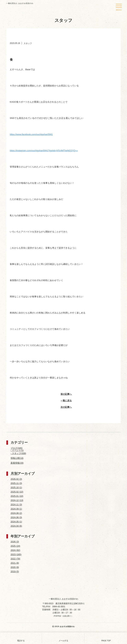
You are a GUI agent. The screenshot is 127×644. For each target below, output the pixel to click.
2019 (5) (15, 572)
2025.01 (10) (17, 496)
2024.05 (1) (16, 522)
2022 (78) (15, 559)
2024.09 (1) (16, 509)
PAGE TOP (106, 638)
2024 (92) (15, 550)
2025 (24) (15, 546)
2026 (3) (15, 542)
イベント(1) (18, 450)
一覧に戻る (63, 401)
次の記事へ (63, 408)
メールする (63, 638)
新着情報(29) (17, 463)
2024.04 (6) (16, 526)
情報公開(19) (17, 458)
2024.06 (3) (16, 517)
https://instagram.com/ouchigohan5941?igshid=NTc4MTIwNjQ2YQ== (44, 151)
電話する (21, 638)
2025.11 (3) (16, 483)
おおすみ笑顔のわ (67, 626)
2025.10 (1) (16, 487)
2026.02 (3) (16, 479)
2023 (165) (16, 554)
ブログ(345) (17, 448)
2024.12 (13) (17, 500)
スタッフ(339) (19, 453)
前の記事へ (63, 395)
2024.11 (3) (16, 505)
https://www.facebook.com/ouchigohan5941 (31, 134)
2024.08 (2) (16, 513)
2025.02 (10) (17, 492)
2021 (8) (15, 563)
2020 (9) (15, 567)
